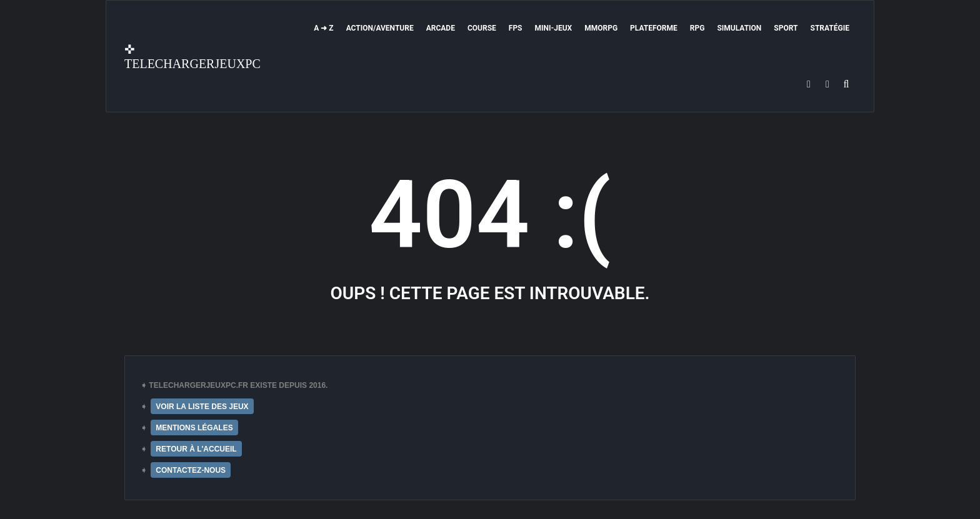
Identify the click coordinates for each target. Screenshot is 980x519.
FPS (516, 28)
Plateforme (654, 28)
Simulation (739, 28)
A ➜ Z (323, 28)
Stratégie (830, 28)
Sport (786, 28)
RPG (697, 28)
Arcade (441, 28)
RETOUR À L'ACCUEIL (196, 449)
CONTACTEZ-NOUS (191, 470)
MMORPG (601, 28)
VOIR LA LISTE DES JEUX (202, 407)
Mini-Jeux (554, 28)
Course (482, 28)
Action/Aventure (380, 28)
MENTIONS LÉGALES (194, 428)
